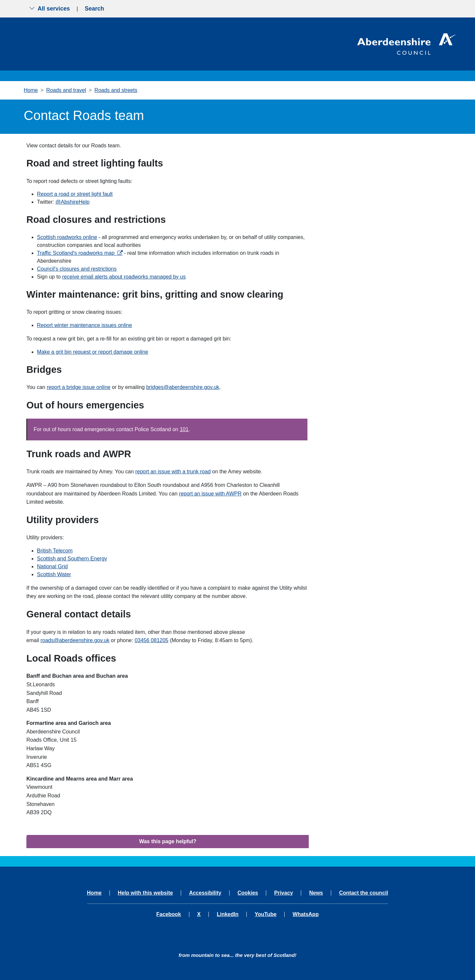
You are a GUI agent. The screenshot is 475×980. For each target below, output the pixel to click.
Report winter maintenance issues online (84, 325)
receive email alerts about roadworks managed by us (124, 277)
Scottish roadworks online (67, 237)
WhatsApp (306, 914)
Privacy (284, 893)
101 (184, 429)
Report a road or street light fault (75, 194)
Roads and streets (116, 90)
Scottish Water (54, 574)
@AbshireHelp (72, 202)
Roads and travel (66, 90)
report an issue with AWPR (210, 494)
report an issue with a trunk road (173, 472)
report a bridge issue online (79, 387)
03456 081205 (151, 640)
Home (31, 90)
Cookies (248, 893)
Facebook (169, 914)
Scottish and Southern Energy (72, 559)
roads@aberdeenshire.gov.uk (75, 640)
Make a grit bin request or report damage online (93, 352)
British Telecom (55, 551)
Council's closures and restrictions (77, 269)
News (316, 893)
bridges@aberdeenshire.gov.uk (183, 387)
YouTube (266, 914)
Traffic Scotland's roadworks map (77, 253)
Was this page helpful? (168, 841)
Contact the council (364, 893)
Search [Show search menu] (95, 9)
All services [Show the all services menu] (49, 9)
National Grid (52, 566)
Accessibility (205, 893)
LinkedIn (228, 914)
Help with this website (145, 893)
